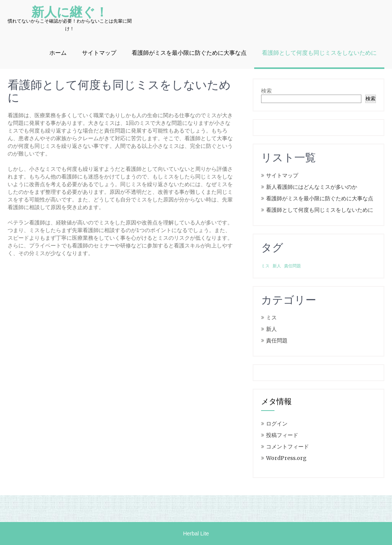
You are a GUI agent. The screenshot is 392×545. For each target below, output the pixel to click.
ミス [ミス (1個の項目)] (265, 266)
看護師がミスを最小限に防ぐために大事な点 (189, 53)
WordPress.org (286, 458)
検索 (266, 91)
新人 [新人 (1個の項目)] (277, 266)
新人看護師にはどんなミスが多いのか (312, 187)
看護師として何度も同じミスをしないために (319, 53)
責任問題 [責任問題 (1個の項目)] (292, 266)
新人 (271, 329)
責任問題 (277, 340)
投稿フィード (282, 435)
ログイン (277, 424)
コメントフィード (287, 447)
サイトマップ (99, 53)
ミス (271, 318)
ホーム (58, 53)
